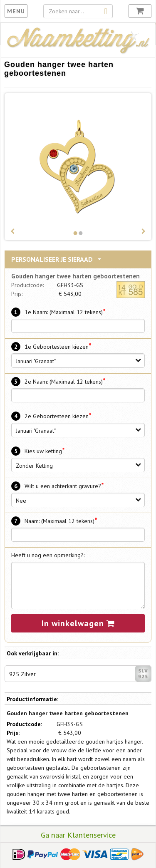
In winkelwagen (78, 623)
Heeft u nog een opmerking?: (48, 555)
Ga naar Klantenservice (78, 835)
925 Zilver (80, 674)
